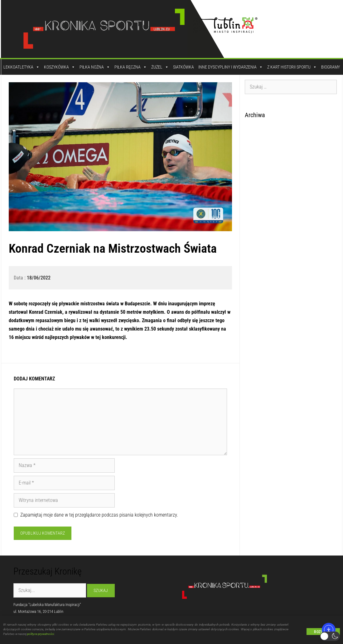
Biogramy (331, 67)
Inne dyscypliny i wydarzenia (231, 67)
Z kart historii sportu (292, 67)
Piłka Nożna (95, 67)
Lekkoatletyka (22, 67)
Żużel (160, 67)
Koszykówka (60, 67)
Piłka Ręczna (131, 67)
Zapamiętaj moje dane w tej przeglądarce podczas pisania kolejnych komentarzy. (99, 515)
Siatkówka (184, 67)
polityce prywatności (41, 635)
